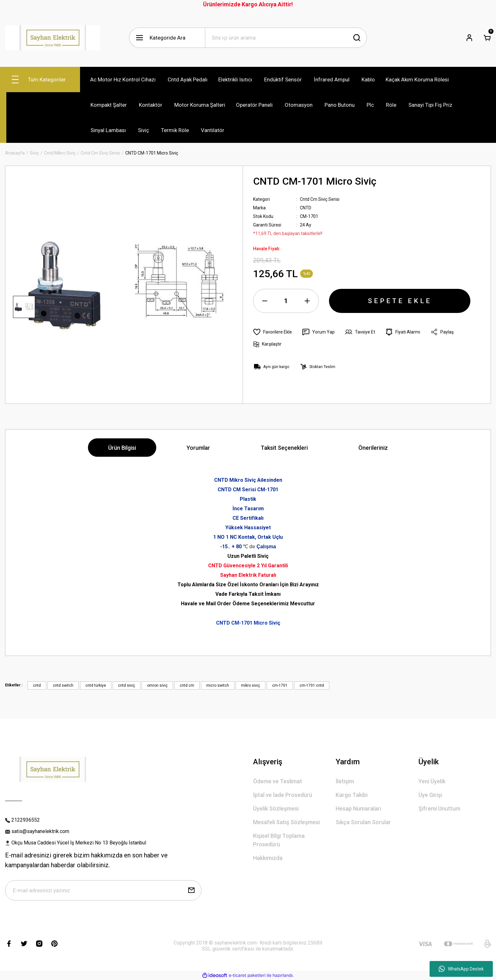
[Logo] (53, 38)
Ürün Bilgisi (122, 448)
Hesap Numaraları (358, 808)
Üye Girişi (430, 795)
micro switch (218, 685)
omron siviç (157, 685)
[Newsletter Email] (103, 890)
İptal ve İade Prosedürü (283, 795)
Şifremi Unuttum (439, 808)
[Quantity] (286, 301)
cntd (37, 685)
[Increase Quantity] (307, 301)
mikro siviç (251, 685)
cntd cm (187, 685)
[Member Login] (469, 38)
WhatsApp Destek (461, 969)
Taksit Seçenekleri (284, 448)
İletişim (345, 781)
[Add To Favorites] (273, 332)
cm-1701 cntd (312, 685)
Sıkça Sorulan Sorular (363, 822)
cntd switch (63, 685)
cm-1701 (280, 685)
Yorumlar (198, 448)
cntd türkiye (96, 685)
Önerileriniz (373, 448)
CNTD (306, 208)
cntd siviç (127, 685)
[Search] (286, 38)
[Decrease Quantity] (265, 301)
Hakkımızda (268, 858)
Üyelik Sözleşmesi (276, 808)
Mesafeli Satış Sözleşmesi (286, 822)
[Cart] (487, 38)
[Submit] (191, 890)
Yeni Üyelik (432, 781)
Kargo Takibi (352, 795)
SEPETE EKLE (400, 301)
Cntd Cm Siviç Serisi (320, 199)
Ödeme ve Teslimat (278, 781)
